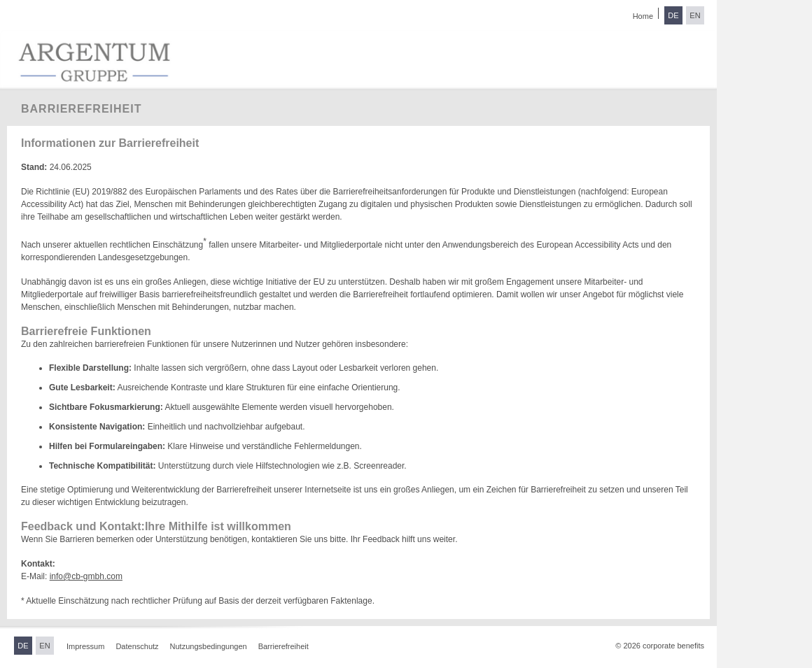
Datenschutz (137, 646)
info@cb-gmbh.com (86, 576)
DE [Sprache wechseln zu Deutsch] (673, 15)
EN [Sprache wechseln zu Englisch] (695, 15)
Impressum (85, 646)
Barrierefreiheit (283, 646)
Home (643, 16)
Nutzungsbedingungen (209, 646)
